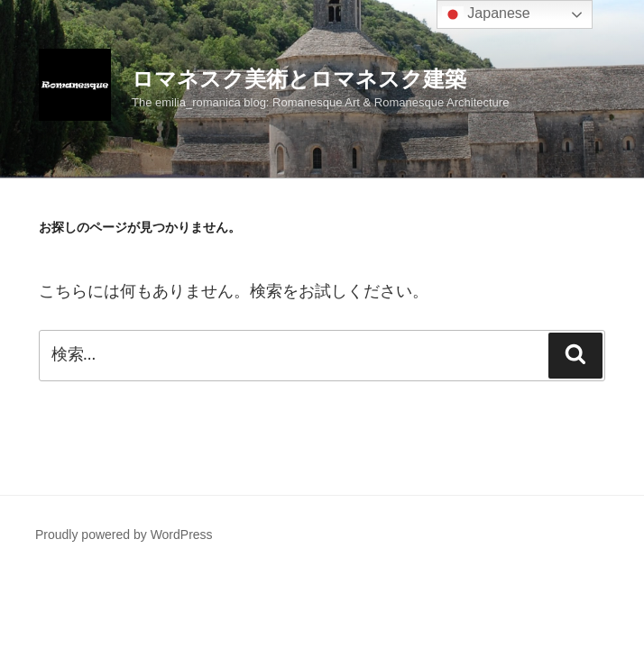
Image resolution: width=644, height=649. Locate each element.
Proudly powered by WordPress (124, 535)
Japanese (486, 14)
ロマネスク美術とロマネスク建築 (299, 79)
